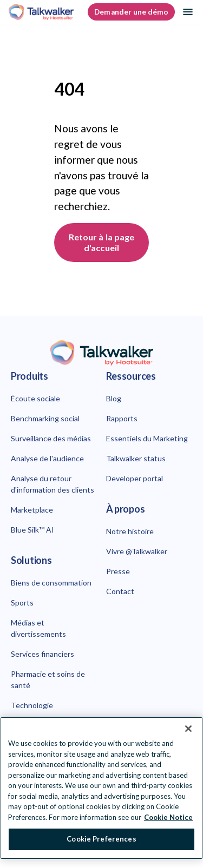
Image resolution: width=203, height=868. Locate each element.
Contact (120, 591)
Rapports (122, 418)
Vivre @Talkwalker (137, 551)
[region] (101, 788)
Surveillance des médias (51, 438)
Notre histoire (130, 531)
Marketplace (32, 510)
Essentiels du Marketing (147, 438)
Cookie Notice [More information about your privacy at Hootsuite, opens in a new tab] (168, 817)
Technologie (32, 705)
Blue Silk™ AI (32, 530)
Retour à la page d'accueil (102, 242)
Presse (118, 571)
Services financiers (42, 654)
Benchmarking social (45, 418)
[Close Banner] (188, 729)
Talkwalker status (136, 458)
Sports (22, 603)
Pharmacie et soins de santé (48, 679)
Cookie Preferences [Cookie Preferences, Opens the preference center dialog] (101, 839)
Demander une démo (131, 12)
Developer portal (135, 478)
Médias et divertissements (38, 628)
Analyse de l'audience (47, 458)
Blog (114, 398)
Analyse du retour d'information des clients (53, 484)
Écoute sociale (35, 398)
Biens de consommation (51, 583)
